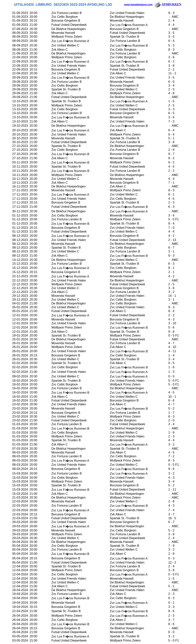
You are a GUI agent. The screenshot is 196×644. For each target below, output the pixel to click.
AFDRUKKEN (168, 4)
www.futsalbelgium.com (138, 4)
